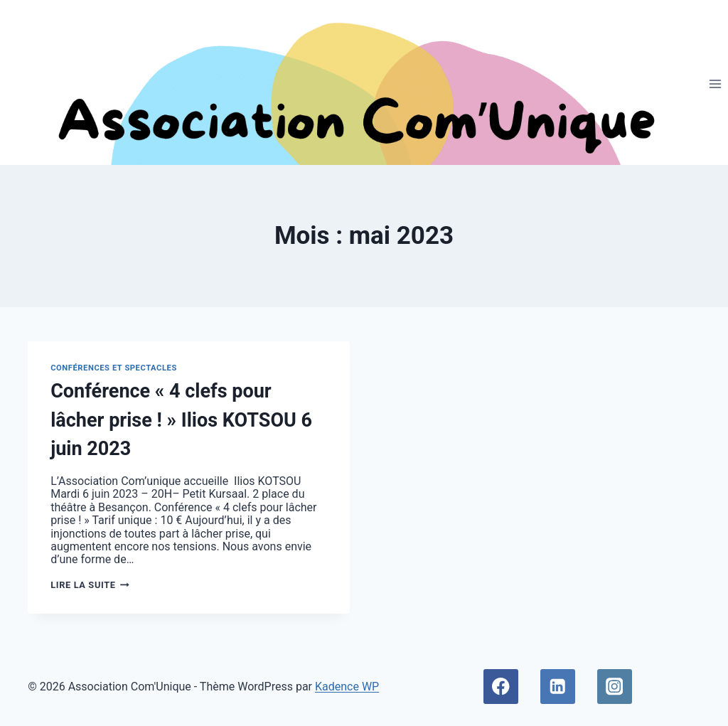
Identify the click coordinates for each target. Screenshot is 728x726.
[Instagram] (615, 687)
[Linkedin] (558, 687)
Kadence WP (347, 687)
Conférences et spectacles (114, 368)
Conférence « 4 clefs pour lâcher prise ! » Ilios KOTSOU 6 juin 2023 (181, 420)
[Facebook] (501, 687)
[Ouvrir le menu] (715, 84)
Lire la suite (90, 585)
